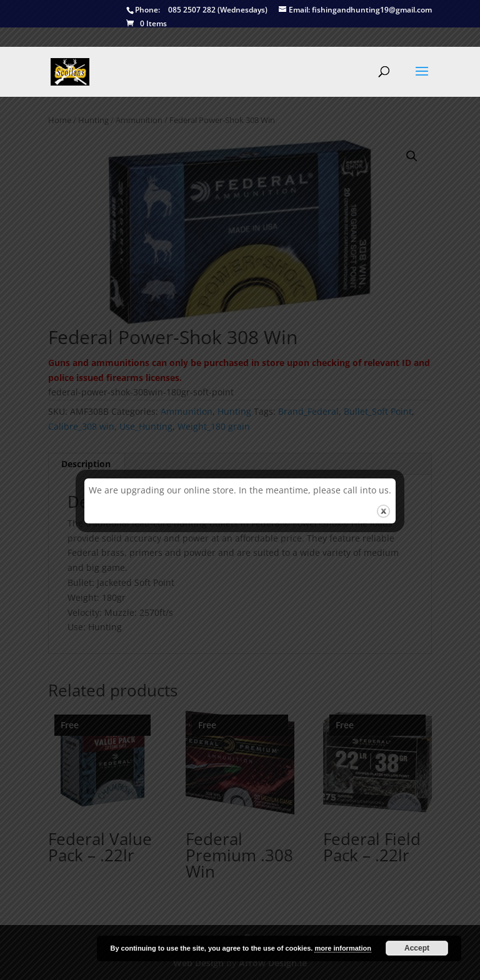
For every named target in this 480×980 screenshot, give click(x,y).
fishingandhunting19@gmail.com (355, 10)
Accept (417, 948)
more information (342, 948)
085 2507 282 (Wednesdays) (197, 10)
